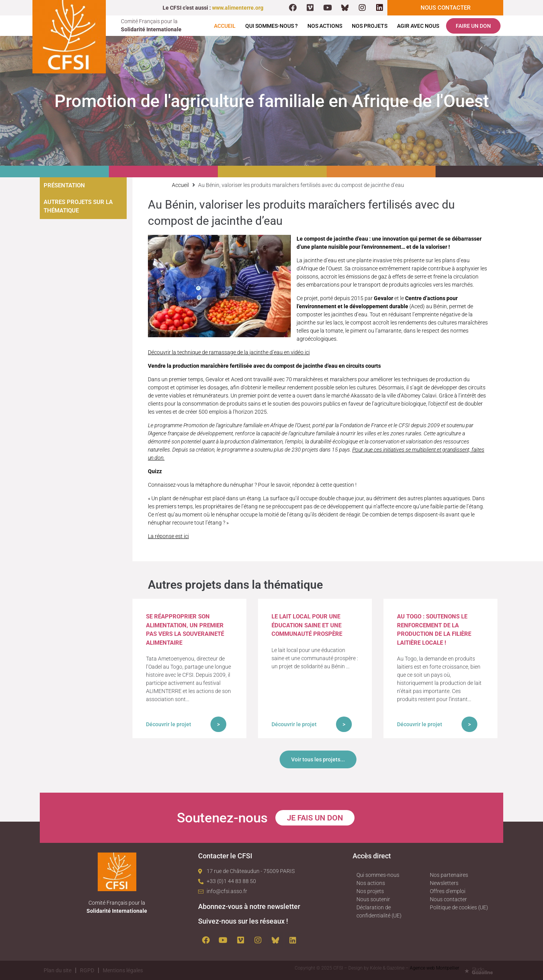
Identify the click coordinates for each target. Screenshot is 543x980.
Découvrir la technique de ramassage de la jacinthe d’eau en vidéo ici (229, 352)
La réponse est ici (168, 536)
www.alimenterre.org (238, 8)
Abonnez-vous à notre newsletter (249, 906)
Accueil (225, 26)
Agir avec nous (418, 26)
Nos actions (325, 26)
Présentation (64, 185)
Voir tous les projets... (318, 759)
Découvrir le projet (169, 724)
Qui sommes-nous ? (271, 26)
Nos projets (370, 26)
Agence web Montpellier (434, 968)
